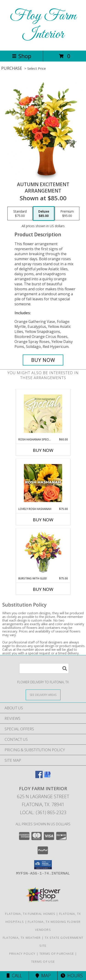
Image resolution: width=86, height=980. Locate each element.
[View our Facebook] (39, 777)
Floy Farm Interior (43, 25)
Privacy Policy (22, 954)
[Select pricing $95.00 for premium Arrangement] (67, 213)
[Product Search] (44, 668)
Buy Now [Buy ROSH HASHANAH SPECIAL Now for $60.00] (43, 450)
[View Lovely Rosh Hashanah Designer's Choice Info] (43, 483)
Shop (22, 56)
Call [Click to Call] (14, 976)
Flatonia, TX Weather (22, 938)
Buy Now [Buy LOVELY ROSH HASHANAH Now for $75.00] (43, 520)
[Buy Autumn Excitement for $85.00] (43, 360)
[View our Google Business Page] (47, 777)
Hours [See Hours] (72, 976)
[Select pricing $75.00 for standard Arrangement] (20, 213)
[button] (43, 865)
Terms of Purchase (57, 954)
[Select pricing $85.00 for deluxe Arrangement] (44, 213)
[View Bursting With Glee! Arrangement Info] (43, 552)
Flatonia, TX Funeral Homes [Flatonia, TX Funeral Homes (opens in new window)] (30, 914)
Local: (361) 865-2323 (43, 812)
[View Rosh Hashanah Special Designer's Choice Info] (43, 414)
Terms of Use (43, 962)
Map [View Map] (43, 976)
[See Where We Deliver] (43, 695)
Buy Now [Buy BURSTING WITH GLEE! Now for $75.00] (43, 589)
